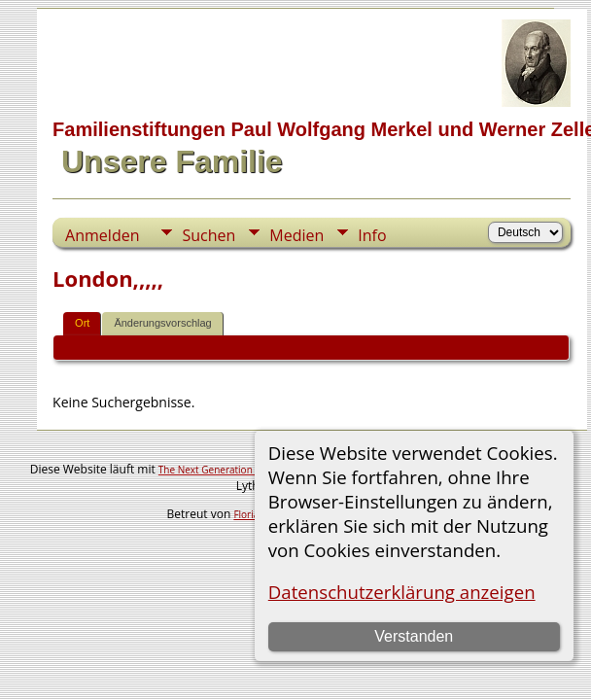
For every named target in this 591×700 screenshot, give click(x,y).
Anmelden (102, 235)
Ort (82, 323)
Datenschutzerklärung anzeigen (402, 592)
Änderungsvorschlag (162, 323)
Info (372, 235)
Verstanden (414, 636)
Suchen (209, 235)
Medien (296, 235)
